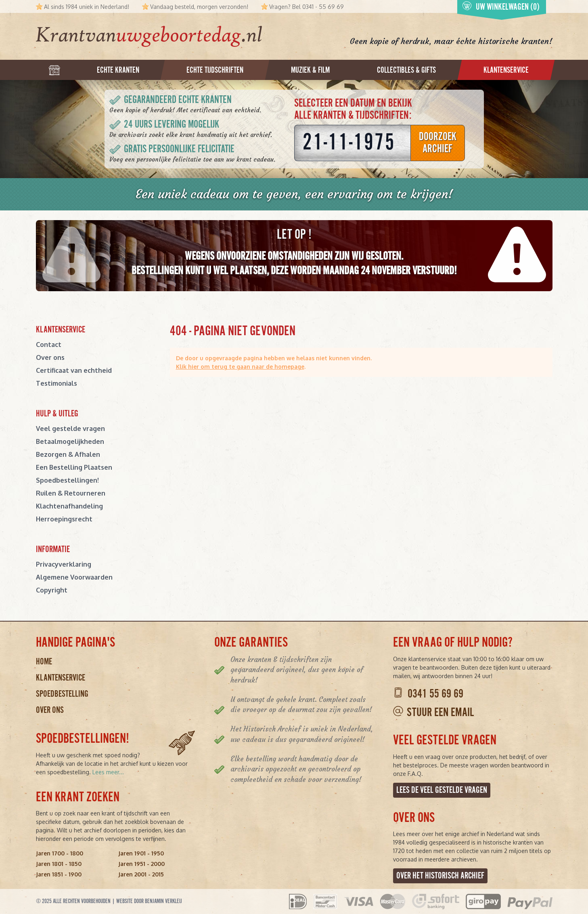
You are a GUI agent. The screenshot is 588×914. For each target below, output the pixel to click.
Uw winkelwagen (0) (501, 7)
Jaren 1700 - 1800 (60, 853)
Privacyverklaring (64, 564)
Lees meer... (108, 772)
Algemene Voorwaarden (74, 577)
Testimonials (56, 383)
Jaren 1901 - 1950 (141, 853)
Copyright (52, 590)
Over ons (50, 357)
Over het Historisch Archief (440, 876)
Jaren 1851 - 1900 (59, 874)
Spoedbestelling (62, 694)
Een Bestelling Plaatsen (74, 467)
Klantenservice (61, 678)
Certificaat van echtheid (74, 370)
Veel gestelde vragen (70, 429)
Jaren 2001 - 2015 (141, 874)
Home (44, 662)
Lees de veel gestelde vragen (442, 790)
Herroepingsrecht (64, 519)
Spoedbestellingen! (67, 480)
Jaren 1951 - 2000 (141, 864)
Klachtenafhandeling (69, 506)
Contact (49, 345)
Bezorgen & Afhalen (68, 454)
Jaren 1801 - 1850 (59, 864)
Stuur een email (440, 713)
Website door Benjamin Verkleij (149, 901)
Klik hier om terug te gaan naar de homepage (240, 367)
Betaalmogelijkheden (70, 441)
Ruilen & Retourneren (71, 493)
